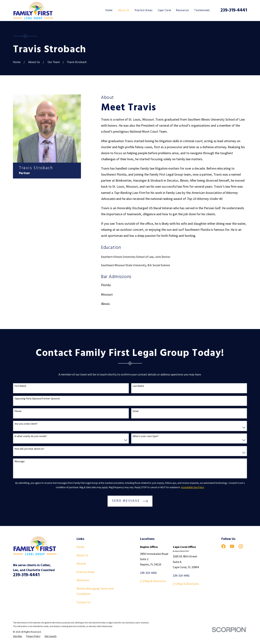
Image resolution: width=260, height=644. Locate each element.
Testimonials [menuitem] (202, 10)
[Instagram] (241, 546)
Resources (83, 580)
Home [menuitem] (109, 10)
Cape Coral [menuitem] (164, 10)
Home (80, 547)
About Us (82, 555)
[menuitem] (18, 636)
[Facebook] (223, 546)
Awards (81, 563)
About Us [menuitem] (124, 10)
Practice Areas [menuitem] (144, 10)
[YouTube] (232, 546)
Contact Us (84, 602)
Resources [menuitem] (183, 10)
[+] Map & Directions (153, 581)
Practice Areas (86, 572)
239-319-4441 (234, 10)
